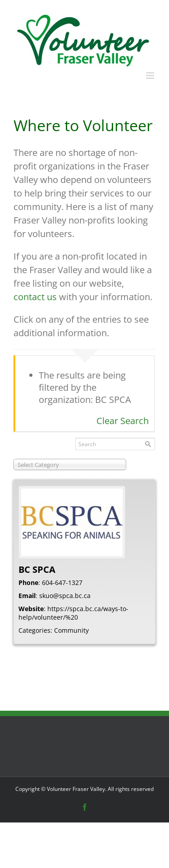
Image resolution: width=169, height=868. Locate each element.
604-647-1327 (62, 582)
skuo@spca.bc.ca (65, 596)
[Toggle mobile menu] (151, 75)
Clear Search (123, 421)
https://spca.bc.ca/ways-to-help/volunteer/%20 (73, 613)
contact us (35, 297)
